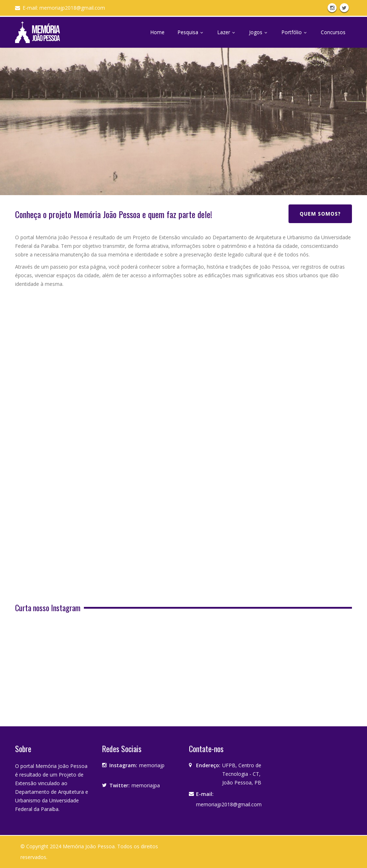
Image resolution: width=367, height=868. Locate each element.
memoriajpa (146, 785)
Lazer (227, 32)
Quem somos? (320, 214)
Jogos (259, 32)
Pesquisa (191, 32)
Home (157, 32)
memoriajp (152, 765)
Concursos (333, 32)
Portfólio (295, 32)
